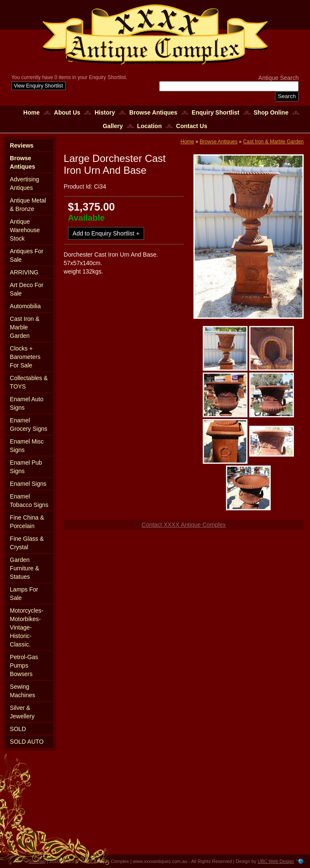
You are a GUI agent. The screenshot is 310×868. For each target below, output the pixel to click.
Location (150, 126)
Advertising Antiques (24, 183)
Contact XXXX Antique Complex (184, 525)
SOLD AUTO (27, 742)
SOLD (18, 729)
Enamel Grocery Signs (29, 424)
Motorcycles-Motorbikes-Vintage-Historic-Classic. (26, 627)
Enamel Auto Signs (26, 403)
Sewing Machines (22, 691)
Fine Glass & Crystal (27, 543)
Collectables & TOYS (29, 382)
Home (31, 112)
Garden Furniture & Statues (24, 568)
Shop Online (271, 112)
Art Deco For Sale (26, 289)
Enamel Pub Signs (26, 467)
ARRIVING (24, 272)
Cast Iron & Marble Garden (24, 327)
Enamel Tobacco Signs (29, 501)
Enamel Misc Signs (27, 446)
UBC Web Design (276, 861)
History (105, 112)
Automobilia (25, 306)
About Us (67, 112)
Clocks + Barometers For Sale (25, 357)
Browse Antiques (153, 112)
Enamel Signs (28, 484)
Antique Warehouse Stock (25, 230)
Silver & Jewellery (22, 712)
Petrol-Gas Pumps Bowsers (24, 665)
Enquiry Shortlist (216, 112)
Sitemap (37, 861)
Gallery (113, 126)
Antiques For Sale (26, 255)
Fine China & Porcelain (27, 522)
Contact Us (192, 126)
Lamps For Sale (24, 594)
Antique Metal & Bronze (28, 205)
